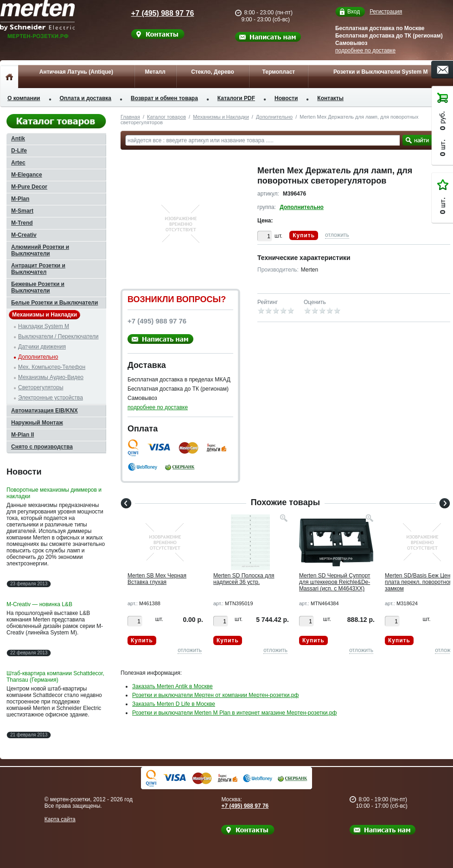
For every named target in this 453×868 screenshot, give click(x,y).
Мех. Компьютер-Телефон (52, 367)
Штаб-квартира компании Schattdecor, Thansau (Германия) (55, 677)
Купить (304, 235)
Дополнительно (274, 117)
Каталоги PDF (236, 98)
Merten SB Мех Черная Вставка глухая (157, 579)
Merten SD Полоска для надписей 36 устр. (244, 579)
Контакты (330, 98)
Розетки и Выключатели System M (381, 72)
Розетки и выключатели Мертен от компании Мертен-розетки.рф (215, 695)
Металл (155, 72)
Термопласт (278, 72)
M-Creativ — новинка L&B (39, 604)
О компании (24, 98)
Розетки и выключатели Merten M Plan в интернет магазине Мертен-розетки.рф (234, 713)
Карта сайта (60, 819)
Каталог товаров (166, 117)
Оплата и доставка (86, 98)
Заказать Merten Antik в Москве (172, 686)
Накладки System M (44, 326)
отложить (337, 235)
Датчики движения (42, 347)
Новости (286, 98)
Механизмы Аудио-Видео (51, 377)
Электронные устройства (51, 398)
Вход (354, 12)
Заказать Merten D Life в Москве (174, 704)
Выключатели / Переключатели (58, 336)
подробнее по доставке (365, 51)
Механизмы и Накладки (221, 117)
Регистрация (386, 12)
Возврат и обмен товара (164, 98)
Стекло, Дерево (213, 72)
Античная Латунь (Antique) (76, 72)
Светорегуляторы (41, 387)
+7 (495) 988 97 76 (156, 13)
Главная (130, 117)
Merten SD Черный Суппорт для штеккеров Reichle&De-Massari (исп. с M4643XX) (335, 582)
